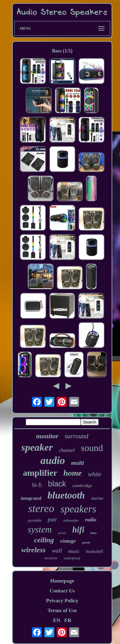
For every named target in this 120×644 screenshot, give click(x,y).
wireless (34, 550)
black (57, 484)
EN (57, 620)
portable (35, 520)
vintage (68, 541)
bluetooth (66, 495)
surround (76, 436)
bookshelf (94, 551)
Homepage (62, 581)
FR (68, 620)
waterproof (72, 558)
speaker (37, 447)
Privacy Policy (62, 601)
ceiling (44, 540)
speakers (78, 509)
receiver (51, 558)
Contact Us (62, 591)
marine (97, 498)
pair (52, 520)
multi (78, 463)
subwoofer (71, 520)
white (95, 474)
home (72, 473)
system (40, 529)
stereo (41, 509)
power (86, 543)
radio (91, 520)
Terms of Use (62, 610)
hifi (78, 530)
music (74, 551)
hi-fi (37, 485)
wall (57, 551)
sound (92, 448)
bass (94, 533)
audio (53, 460)
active (62, 533)
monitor (47, 436)
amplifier (40, 473)
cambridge (82, 486)
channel (67, 450)
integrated (31, 498)
